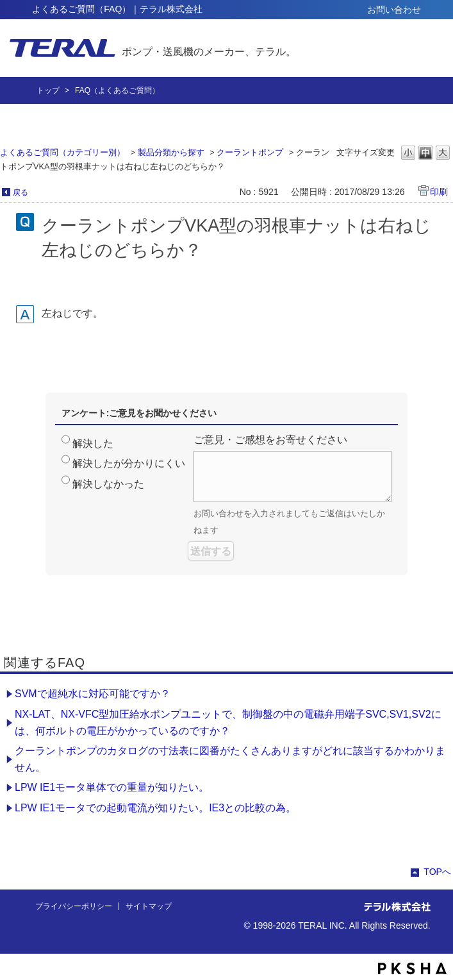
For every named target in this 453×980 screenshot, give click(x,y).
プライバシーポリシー (74, 906)
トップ (48, 90)
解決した (93, 444)
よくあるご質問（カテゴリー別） (62, 152)
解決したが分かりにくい (129, 463)
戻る (21, 192)
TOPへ (437, 872)
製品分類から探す (171, 152)
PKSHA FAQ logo (412, 968)
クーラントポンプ (250, 152)
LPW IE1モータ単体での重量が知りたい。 (112, 787)
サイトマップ (149, 906)
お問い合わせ (394, 10)
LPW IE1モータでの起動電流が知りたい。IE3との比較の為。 (155, 808)
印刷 (439, 192)
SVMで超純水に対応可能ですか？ (93, 694)
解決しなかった (108, 484)
